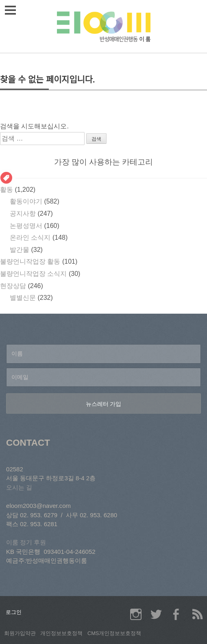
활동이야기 (26, 201)
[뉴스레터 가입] (103, 403)
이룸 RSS (197, 614)
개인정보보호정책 (61, 633)
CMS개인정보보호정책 (114, 633)
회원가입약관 (20, 633)
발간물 (20, 250)
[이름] (103, 354)
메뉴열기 (12, 10)
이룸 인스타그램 (136, 614)
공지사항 (23, 214)
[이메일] (103, 377)
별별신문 (23, 298)
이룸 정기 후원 (26, 542)
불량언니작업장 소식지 (33, 274)
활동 (7, 190)
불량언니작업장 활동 (30, 261)
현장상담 (13, 286)
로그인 (14, 612)
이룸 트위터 (156, 614)
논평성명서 (26, 226)
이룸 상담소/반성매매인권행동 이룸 (104, 26)
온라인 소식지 (30, 237)
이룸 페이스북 (176, 614)
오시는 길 (19, 487)
